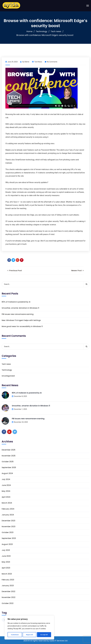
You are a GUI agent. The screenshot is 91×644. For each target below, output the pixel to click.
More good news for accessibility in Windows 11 (22, 326)
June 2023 (6, 556)
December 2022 (8, 591)
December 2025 (9, 450)
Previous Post (15, 271)
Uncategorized (8, 376)
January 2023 (8, 586)
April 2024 (6, 497)
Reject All (30, 635)
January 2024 (8, 515)
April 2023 (6, 568)
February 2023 (8, 580)
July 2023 (6, 550)
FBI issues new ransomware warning (18, 314)
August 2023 (7, 544)
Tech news (56, 31)
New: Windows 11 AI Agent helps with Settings (21, 320)
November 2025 (9, 456)
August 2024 (7, 473)
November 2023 (9, 527)
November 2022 (9, 597)
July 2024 (6, 479)
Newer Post (77, 271)
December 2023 (8, 521)
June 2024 (6, 485)
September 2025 (9, 467)
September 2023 (9, 538)
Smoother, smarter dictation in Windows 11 (20, 308)
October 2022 (8, 603)
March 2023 (7, 574)
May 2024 (6, 491)
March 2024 (7, 503)
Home (29, 31)
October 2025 (8, 462)
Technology (41, 31)
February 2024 (8, 509)
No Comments (51, 62)
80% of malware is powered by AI (16, 302)
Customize (15, 635)
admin (27, 62)
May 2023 (6, 562)
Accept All (44, 635)
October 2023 (8, 532)
